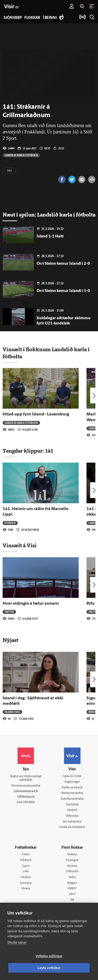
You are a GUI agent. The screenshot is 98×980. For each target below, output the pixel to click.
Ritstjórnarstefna (72, 793)
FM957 (72, 889)
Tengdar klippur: (24, 451)
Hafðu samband (72, 788)
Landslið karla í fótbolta (21, 155)
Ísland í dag (12, 712)
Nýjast (10, 640)
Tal (72, 900)
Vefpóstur (72, 816)
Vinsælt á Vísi (20, 545)
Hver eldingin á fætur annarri (31, 604)
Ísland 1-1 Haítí (50, 237)
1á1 (9, 171)
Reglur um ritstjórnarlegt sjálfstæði (26, 778)
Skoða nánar (17, 942)
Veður (72, 877)
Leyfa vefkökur (49, 968)
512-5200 (75, 776)
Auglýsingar (72, 782)
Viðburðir (72, 872)
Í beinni (50, 18)
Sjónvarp (26, 883)
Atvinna (72, 866)
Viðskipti (26, 860)
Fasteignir (72, 860)
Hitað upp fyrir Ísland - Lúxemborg (36, 414)
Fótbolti (10, 523)
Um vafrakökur (72, 822)
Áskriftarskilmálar (72, 799)
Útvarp (26, 889)
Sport (26, 866)
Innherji (72, 855)
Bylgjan (72, 883)
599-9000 (29, 802)
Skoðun (26, 877)
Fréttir (9, 612)
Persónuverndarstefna (26, 786)
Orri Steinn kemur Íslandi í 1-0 (63, 291)
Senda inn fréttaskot (72, 827)
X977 (72, 894)
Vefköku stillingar (49, 956)
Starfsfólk (72, 805)
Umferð (72, 810)
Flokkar (32, 18)
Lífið (26, 872)
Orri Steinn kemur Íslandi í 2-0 (63, 264)
